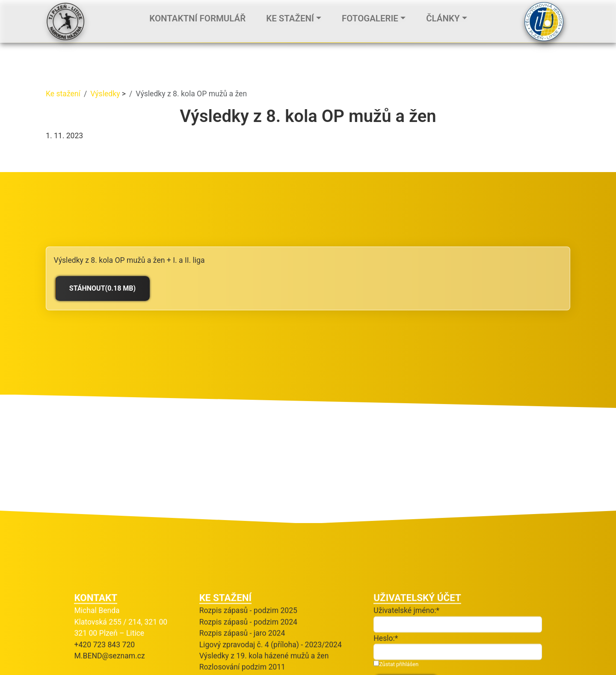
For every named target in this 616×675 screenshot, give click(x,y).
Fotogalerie (370, 19)
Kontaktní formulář (197, 19)
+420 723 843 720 (104, 602)
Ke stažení (290, 19)
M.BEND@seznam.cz (109, 613)
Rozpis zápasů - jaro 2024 (242, 591)
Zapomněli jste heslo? (410, 664)
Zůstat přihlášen (396, 621)
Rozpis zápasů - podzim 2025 (248, 568)
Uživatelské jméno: (405, 568)
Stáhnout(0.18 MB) (102, 288)
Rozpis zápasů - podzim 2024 (248, 580)
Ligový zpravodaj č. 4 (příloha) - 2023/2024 (271, 602)
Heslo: (384, 596)
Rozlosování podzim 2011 (242, 624)
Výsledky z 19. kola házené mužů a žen (264, 613)
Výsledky (106, 94)
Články (443, 19)
